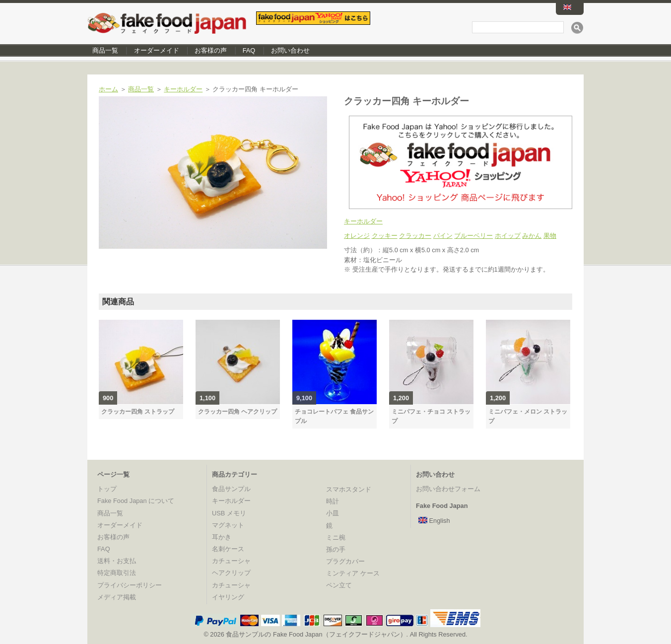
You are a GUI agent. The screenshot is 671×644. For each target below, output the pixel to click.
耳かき (222, 537)
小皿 (333, 513)
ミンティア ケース (353, 573)
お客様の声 (211, 50)
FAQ (249, 50)
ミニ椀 (336, 537)
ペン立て (339, 585)
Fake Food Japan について (136, 501)
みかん (532, 236)
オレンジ (357, 236)
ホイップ (508, 236)
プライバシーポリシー (130, 585)
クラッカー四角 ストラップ (138, 412)
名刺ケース (228, 549)
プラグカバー (345, 561)
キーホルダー (183, 89)
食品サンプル (231, 489)
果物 (550, 236)
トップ (107, 489)
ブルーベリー (473, 236)
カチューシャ (231, 561)
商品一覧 (105, 50)
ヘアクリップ (231, 573)
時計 (333, 501)
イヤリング (228, 597)
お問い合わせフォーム (448, 489)
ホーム (108, 89)
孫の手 (336, 549)
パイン (443, 236)
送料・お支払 (117, 561)
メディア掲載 (117, 597)
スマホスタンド (349, 489)
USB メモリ (229, 513)
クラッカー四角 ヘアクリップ (237, 412)
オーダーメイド (157, 50)
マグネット (228, 525)
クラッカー (415, 236)
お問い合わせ (290, 50)
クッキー (385, 236)
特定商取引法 (117, 573)
